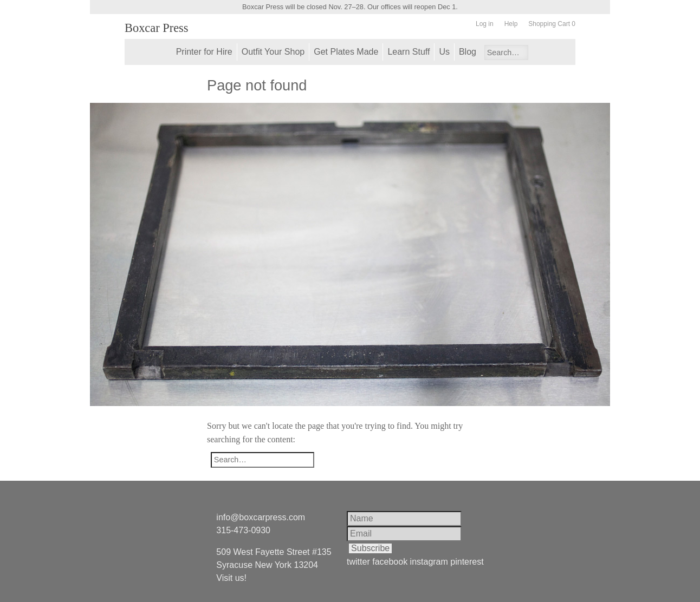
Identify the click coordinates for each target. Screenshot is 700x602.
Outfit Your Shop (273, 52)
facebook (390, 562)
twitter (358, 562)
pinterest (467, 562)
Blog (468, 52)
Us (444, 52)
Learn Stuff (409, 52)
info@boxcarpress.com (261, 517)
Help (511, 24)
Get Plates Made (346, 52)
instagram (429, 562)
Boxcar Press (157, 28)
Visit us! (231, 578)
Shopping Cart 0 (552, 24)
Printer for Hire (204, 52)
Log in (485, 24)
